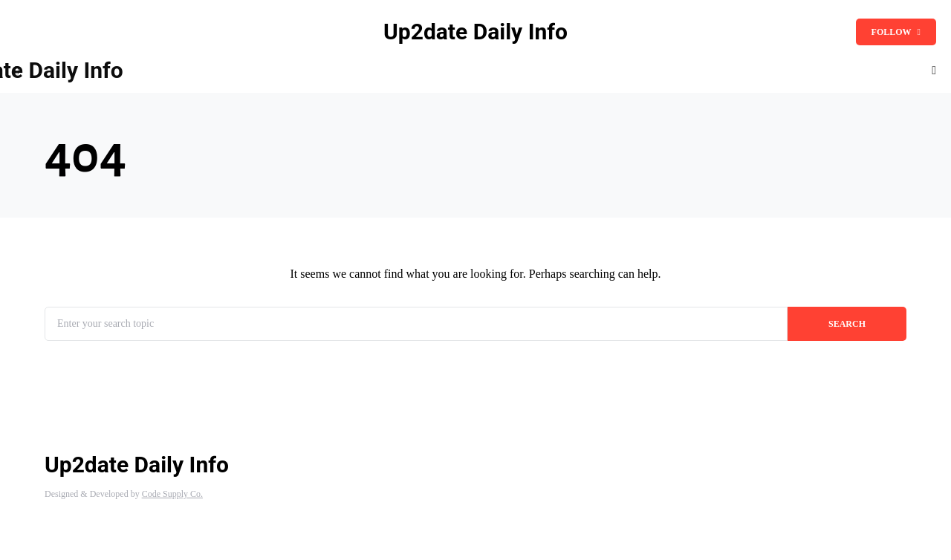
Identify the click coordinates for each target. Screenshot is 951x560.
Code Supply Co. (172, 494)
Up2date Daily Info (475, 32)
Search (847, 324)
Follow (896, 32)
